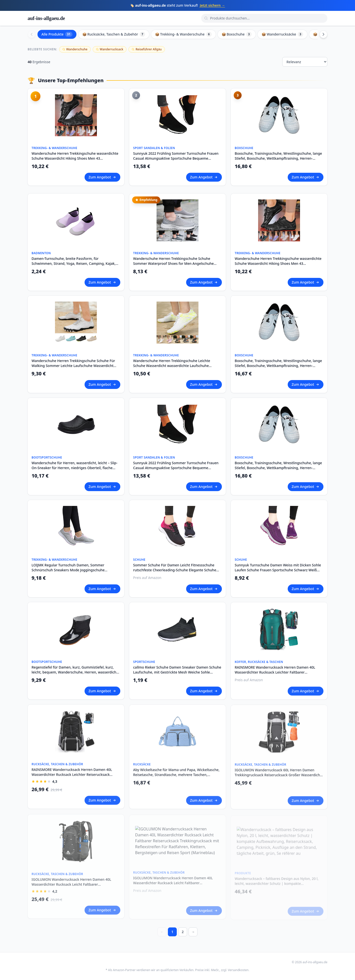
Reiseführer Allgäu (147, 49)
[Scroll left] (32, 34)
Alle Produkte (57, 34)
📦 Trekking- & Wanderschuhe (183, 34)
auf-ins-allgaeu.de (46, 18)
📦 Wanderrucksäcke (282, 34)
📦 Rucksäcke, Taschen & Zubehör (114, 34)
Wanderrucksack (110, 49)
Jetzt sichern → (213, 5)
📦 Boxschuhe (237, 34)
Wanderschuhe (75, 49)
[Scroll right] (323, 34)
